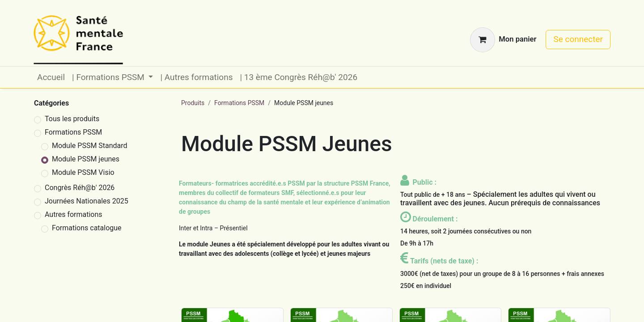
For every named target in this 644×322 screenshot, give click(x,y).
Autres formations (74, 214)
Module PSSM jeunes (86, 159)
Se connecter (578, 39)
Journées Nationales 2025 (87, 201)
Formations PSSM (73, 132)
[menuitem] (51, 78)
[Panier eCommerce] (503, 40)
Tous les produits (72, 119)
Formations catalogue (87, 228)
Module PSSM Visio (83, 172)
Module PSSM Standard (90, 146)
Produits (193, 103)
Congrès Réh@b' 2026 (80, 188)
